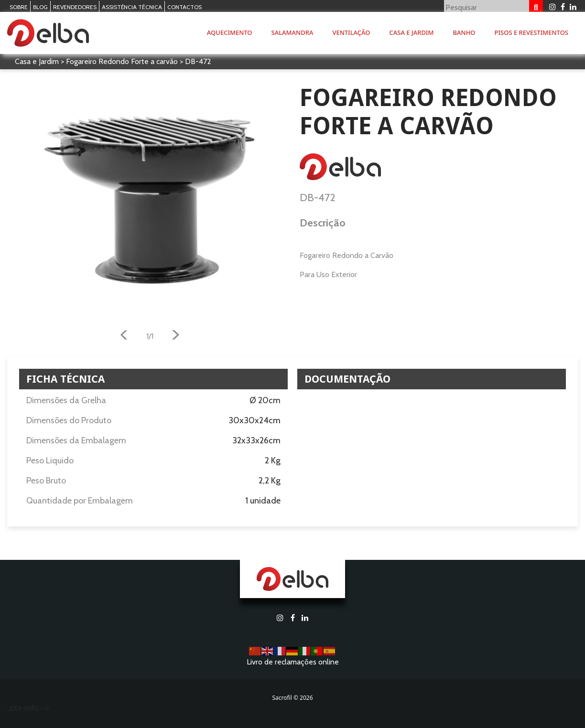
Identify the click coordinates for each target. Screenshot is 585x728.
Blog (40, 7)
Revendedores (75, 7)
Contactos (184, 7)
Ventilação (351, 32)
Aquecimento (230, 32)
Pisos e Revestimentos (531, 32)
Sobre (19, 7)
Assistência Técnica (132, 7)
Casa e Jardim (412, 32)
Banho (464, 32)
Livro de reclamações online (293, 662)
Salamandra (292, 32)
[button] (124, 336)
